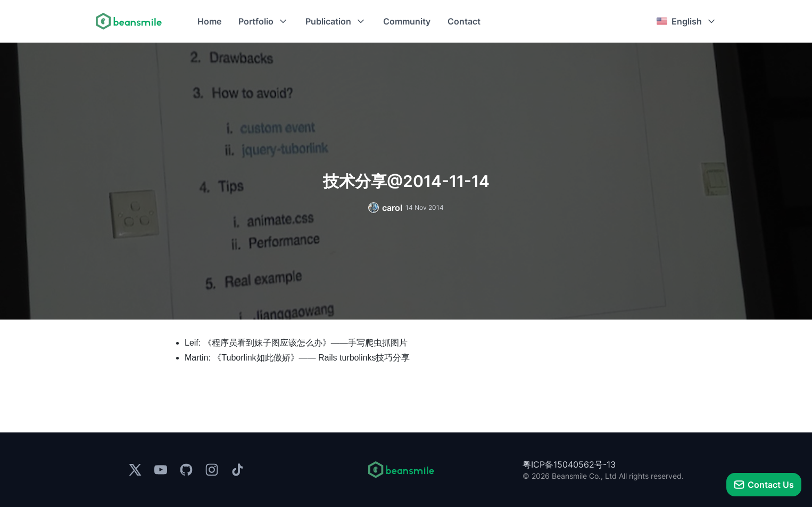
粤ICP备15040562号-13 (569, 464)
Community (407, 21)
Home (209, 21)
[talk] (764, 485)
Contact (464, 21)
